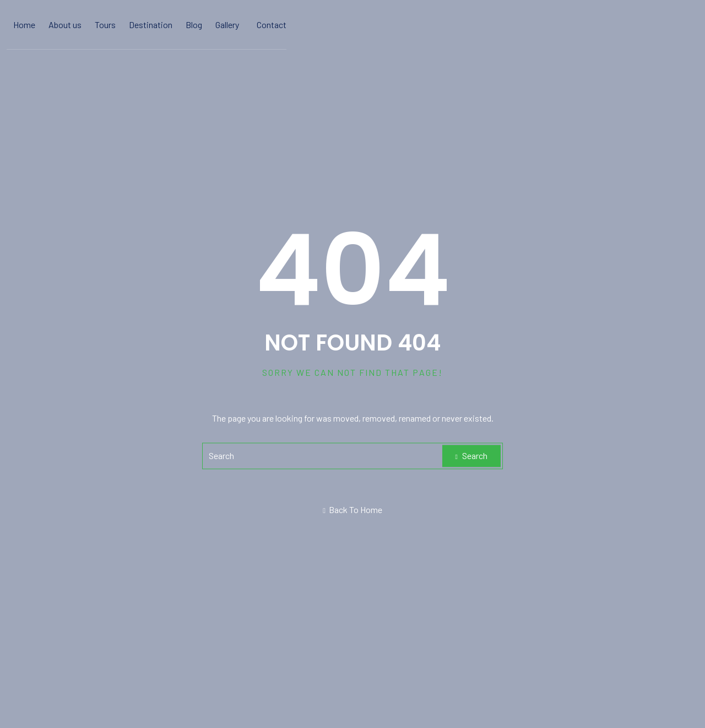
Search (471, 455)
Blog (194, 25)
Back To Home (352, 509)
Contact (272, 25)
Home (24, 25)
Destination (151, 25)
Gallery (227, 25)
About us (65, 25)
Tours (105, 25)
